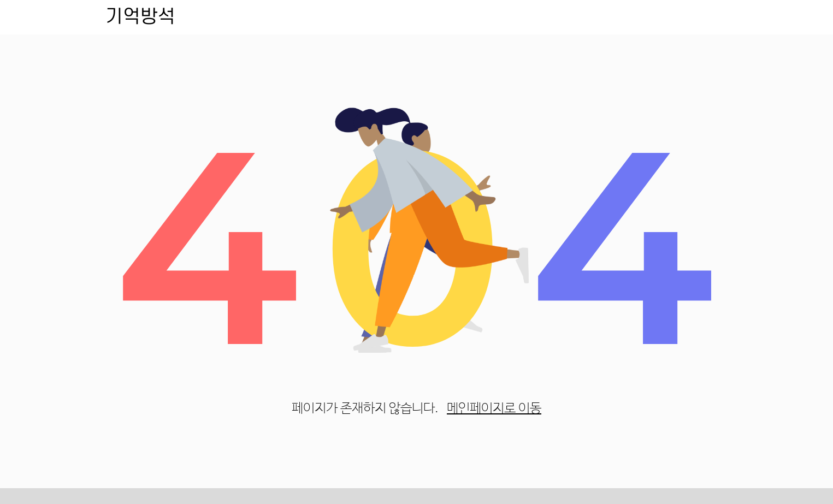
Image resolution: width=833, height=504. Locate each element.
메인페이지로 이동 (494, 409)
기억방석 (140, 17)
